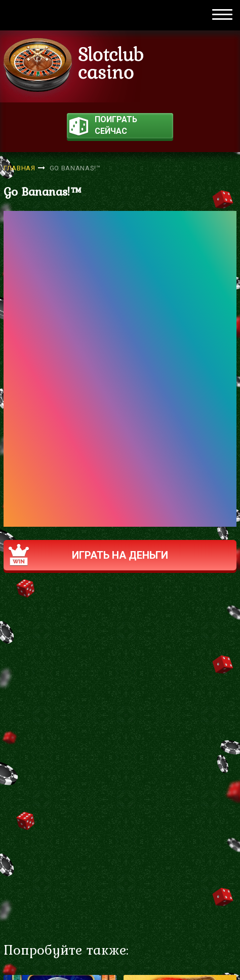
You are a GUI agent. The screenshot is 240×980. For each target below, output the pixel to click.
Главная (19, 168)
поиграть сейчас (103, 126)
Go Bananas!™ (75, 168)
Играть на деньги (88, 555)
